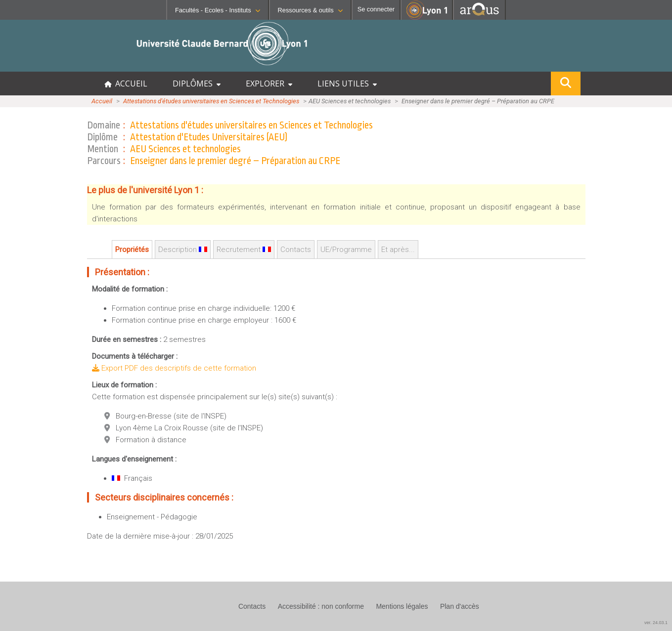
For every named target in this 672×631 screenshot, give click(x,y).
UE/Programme (346, 250)
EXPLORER (269, 84)
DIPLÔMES (197, 84)
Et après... (398, 250)
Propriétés (132, 250)
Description (183, 250)
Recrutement (244, 250)
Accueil (102, 101)
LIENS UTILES (347, 84)
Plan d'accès (460, 606)
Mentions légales (402, 606)
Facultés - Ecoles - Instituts (218, 10)
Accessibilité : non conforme (321, 606)
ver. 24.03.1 (656, 623)
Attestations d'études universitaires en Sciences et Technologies (211, 101)
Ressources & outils (310, 10)
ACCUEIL (126, 84)
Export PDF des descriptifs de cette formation (174, 368)
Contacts (296, 250)
